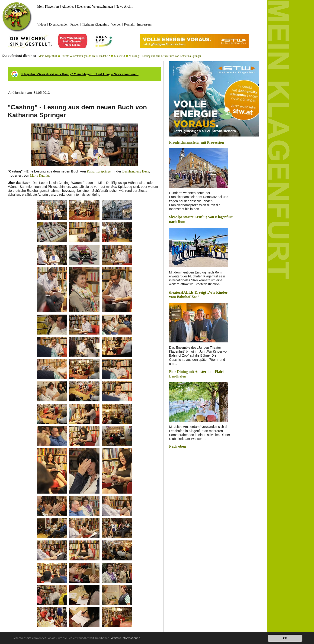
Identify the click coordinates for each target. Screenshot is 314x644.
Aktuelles (68, 7)
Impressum (144, 24)
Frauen (75, 24)
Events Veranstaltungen (75, 56)
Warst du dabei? (101, 56)
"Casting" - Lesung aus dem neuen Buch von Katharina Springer (165, 56)
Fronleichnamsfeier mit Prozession (196, 142)
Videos (42, 24)
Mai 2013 (119, 56)
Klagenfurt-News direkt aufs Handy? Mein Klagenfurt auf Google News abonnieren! (80, 74)
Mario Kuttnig (40, 176)
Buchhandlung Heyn (136, 171)
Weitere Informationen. (126, 638)
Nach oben (177, 446)
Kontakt (129, 24)
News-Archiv (124, 7)
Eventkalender (58, 24)
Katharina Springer (99, 171)
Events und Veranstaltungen (95, 7)
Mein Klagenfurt (48, 7)
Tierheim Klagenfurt (95, 24)
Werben (116, 24)
